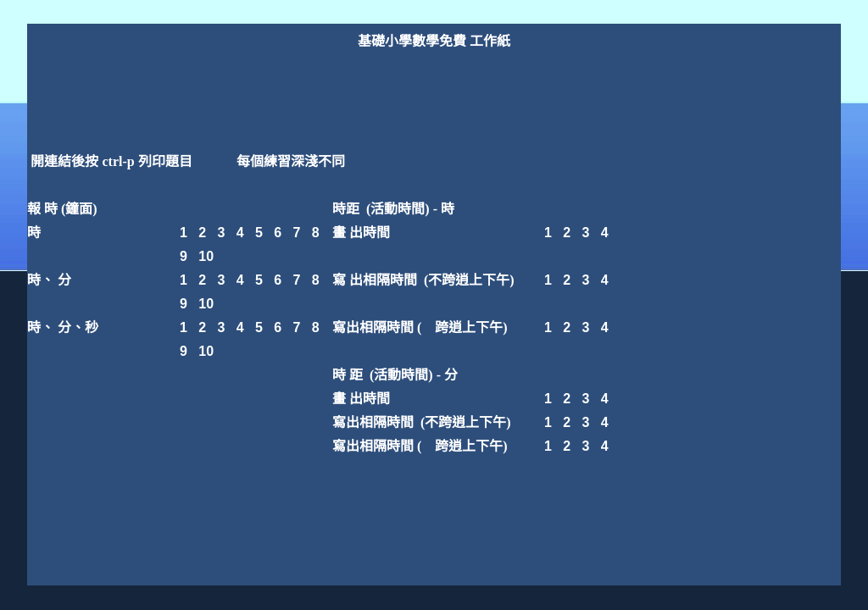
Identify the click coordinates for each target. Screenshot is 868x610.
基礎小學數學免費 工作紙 (434, 41)
